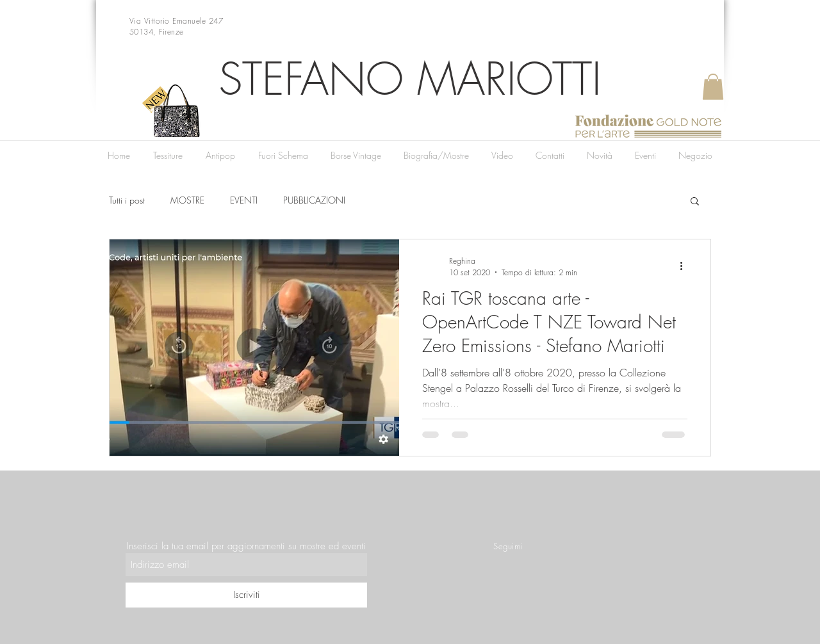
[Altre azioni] (685, 266)
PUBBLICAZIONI (314, 200)
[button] (713, 87)
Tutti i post (127, 200)
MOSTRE (187, 200)
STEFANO (311, 79)
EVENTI (244, 200)
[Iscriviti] (246, 595)
